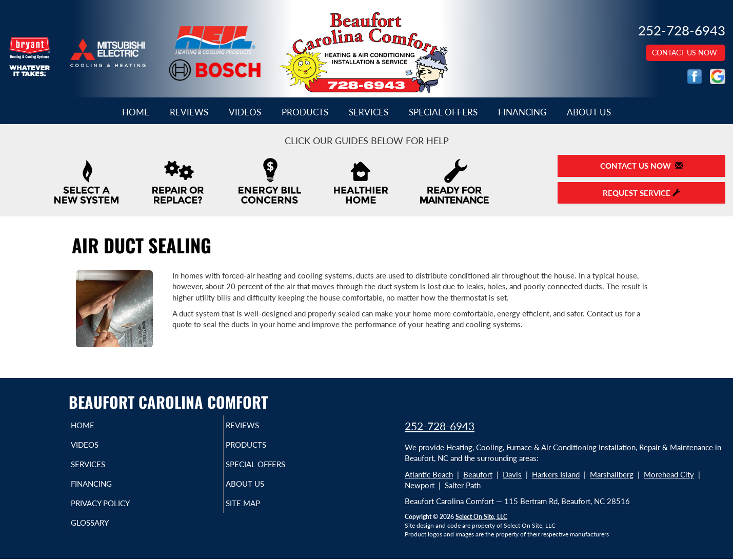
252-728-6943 (440, 426)
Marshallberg (612, 474)
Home (136, 112)
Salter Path (463, 485)
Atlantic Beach (429, 474)
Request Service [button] (641, 193)
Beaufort (478, 474)
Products (305, 112)
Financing (522, 112)
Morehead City (669, 474)
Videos (245, 112)
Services (369, 112)
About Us (589, 112)
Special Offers (443, 112)
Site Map (260, 512)
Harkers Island (556, 474)
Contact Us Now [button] (686, 53)
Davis (512, 474)
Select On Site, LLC (481, 517)
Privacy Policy (120, 512)
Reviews (189, 112)
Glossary (107, 534)
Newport (420, 485)
